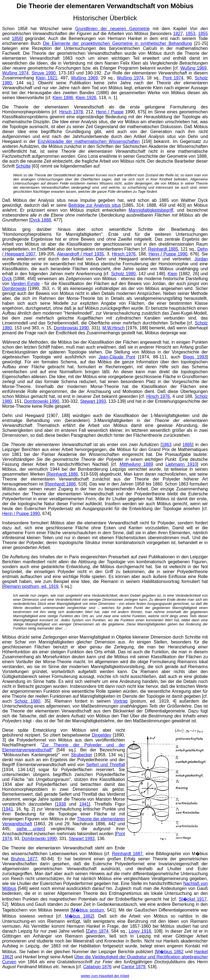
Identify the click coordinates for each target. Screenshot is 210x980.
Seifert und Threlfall (106, 765)
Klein (173, 274)
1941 (84, 804)
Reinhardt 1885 (163, 249)
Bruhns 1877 (24, 859)
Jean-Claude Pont (117, 357)
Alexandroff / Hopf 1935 (80, 254)
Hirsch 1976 (124, 254)
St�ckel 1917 (193, 899)
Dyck (7, 279)
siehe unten (30, 829)
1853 (191, 34)
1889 (136, 464)
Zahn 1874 (98, 931)
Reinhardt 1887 (127, 854)
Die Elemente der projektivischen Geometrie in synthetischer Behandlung (117, 43)
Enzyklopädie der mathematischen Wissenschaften (89, 141)
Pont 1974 (173, 78)
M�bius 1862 (170, 952)
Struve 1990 (43, 73)
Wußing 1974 (15, 73)
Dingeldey (102, 735)
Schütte (23, 166)
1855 (203, 34)
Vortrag (121, 701)
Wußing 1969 (194, 68)
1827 (178, 34)
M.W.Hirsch (113, 328)
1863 (167, 445)
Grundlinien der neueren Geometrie (112, 29)
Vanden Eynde (25, 284)
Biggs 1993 (195, 357)
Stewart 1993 (93, 401)
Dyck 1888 (41, 220)
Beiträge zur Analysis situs (95, 205)
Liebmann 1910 (181, 464)
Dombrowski (14, 288)
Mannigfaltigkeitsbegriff (151, 210)
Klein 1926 (86, 98)
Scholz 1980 (123, 274)
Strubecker (82, 755)
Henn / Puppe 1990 (168, 254)
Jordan (201, 259)
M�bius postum (88, 910)
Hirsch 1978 (71, 112)
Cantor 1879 (133, 967)
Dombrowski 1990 (71, 328)
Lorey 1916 (140, 931)
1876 (97, 967)
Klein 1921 (46, 78)
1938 (61, 804)
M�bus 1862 (79, 916)
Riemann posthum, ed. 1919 (31, 586)
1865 (187, 445)
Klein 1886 (63, 98)
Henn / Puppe (110, 112)
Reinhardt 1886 (63, 474)
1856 (17, 38)
